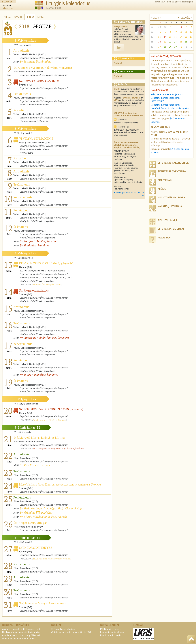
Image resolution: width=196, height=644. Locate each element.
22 (170, 42)
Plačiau (117, 63)
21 (152, 42)
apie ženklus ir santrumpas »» (129, 194)
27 (160, 47)
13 (160, 37)
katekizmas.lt (182, 2)
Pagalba (163, 237)
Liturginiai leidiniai (171, 229)
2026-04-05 (7, 5)
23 (175, 42)
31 (181, 47)
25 (186, 42)
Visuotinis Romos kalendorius (166, 105)
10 (181, 32)
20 (152, 37)
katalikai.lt (160, 2)
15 (170, 37)
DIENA (7, 17)
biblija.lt (171, 2)
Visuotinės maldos (171, 197)
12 (191, 32)
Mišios (162, 189)
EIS (192, 2)
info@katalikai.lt (34, 632)
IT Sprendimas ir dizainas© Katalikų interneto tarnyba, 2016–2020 (71, 631)
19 (152, 32)
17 (181, 37)
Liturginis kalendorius (173, 163)
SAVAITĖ (18, 17)
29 (160, 27)
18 (152, 27)
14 (165, 37)
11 (186, 32)
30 (165, 27)
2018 (156, 18)
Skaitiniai (164, 180)
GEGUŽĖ (185, 18)
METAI (41, 17)
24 (181, 42)
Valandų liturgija (170, 206)
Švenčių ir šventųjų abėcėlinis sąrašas (170, 108)
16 (175, 37)
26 (191, 42)
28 (165, 47)
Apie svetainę (167, 220)
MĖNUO (30, 17)
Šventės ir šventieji (171, 171)
